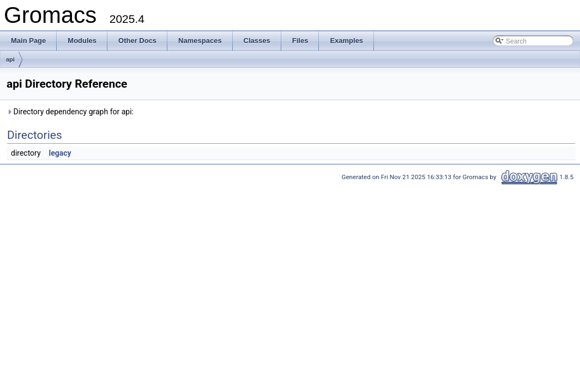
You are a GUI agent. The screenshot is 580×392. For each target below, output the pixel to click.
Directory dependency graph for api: (70, 112)
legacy (60, 153)
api (10, 59)
